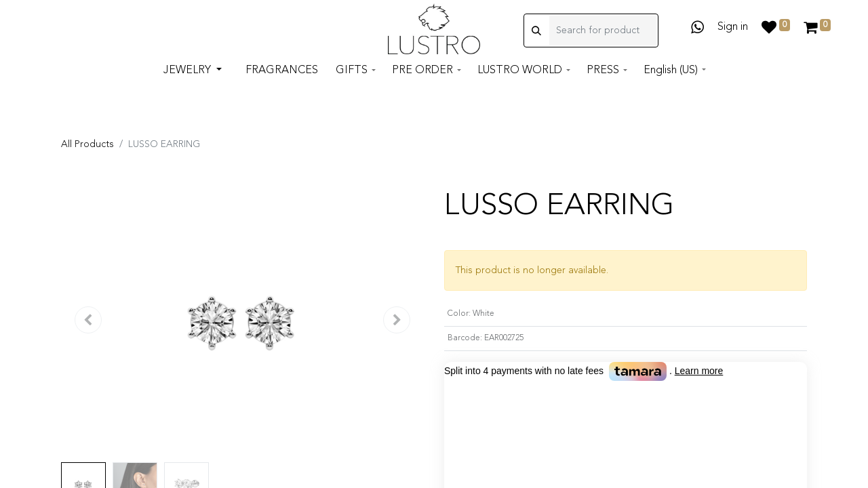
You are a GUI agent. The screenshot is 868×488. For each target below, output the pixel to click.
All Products (87, 144)
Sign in (733, 32)
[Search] (536, 43)
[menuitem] (282, 84)
